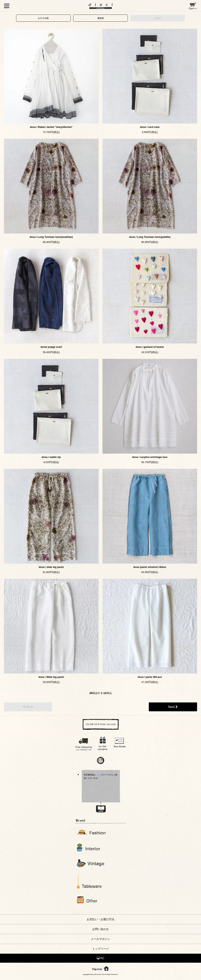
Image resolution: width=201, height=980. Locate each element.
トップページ (100, 949)
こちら (99, 775)
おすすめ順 (43, 18)
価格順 (101, 18)
